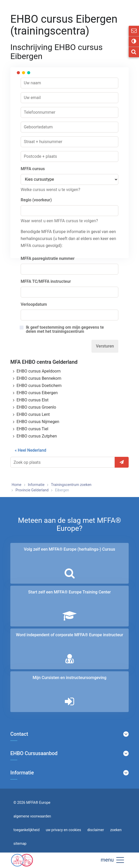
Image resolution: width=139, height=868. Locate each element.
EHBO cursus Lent (33, 414)
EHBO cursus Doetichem (39, 386)
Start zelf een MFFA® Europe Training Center (69, 592)
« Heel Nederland (30, 450)
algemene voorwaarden (32, 816)
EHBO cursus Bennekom (39, 378)
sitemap (20, 844)
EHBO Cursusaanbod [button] (34, 754)
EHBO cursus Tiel (32, 429)
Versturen (105, 346)
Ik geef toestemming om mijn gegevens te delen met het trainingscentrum (65, 329)
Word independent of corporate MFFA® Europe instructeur (69, 635)
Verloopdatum (34, 304)
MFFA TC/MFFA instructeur (46, 281)
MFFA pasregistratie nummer (48, 258)
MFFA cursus (33, 169)
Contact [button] (19, 734)
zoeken (116, 830)
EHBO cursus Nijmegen (38, 422)
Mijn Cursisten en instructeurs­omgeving (69, 678)
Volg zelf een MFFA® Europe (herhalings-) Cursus (69, 549)
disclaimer (96, 830)
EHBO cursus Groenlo (36, 407)
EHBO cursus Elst (33, 400)
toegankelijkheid (26, 830)
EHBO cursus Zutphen (37, 436)
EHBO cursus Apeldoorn (39, 371)
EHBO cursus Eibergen (37, 393)
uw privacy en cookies (63, 830)
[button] (120, 860)
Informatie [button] (22, 773)
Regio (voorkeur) (36, 200)
